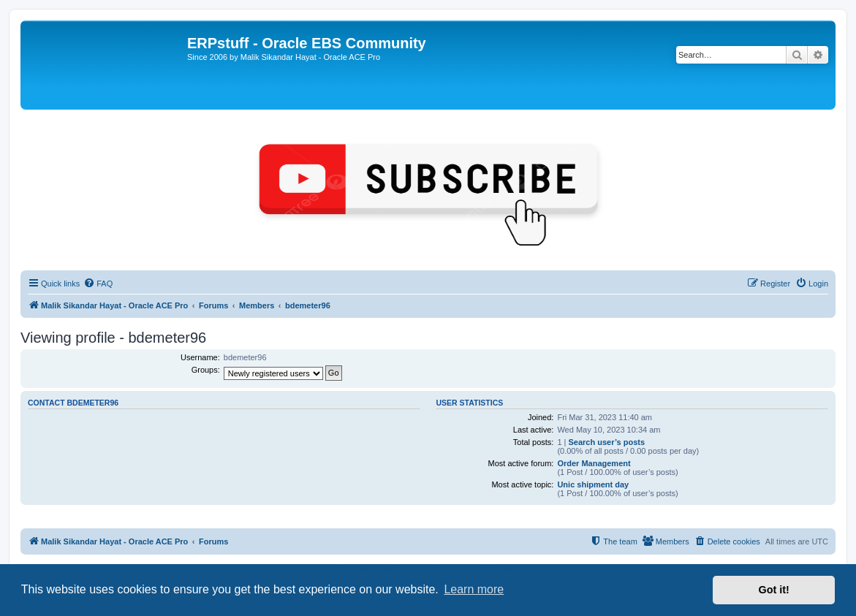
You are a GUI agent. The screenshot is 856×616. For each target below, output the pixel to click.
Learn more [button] (474, 589)
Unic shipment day (593, 484)
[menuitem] (98, 284)
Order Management (594, 463)
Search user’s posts (607, 442)
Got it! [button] (774, 590)
